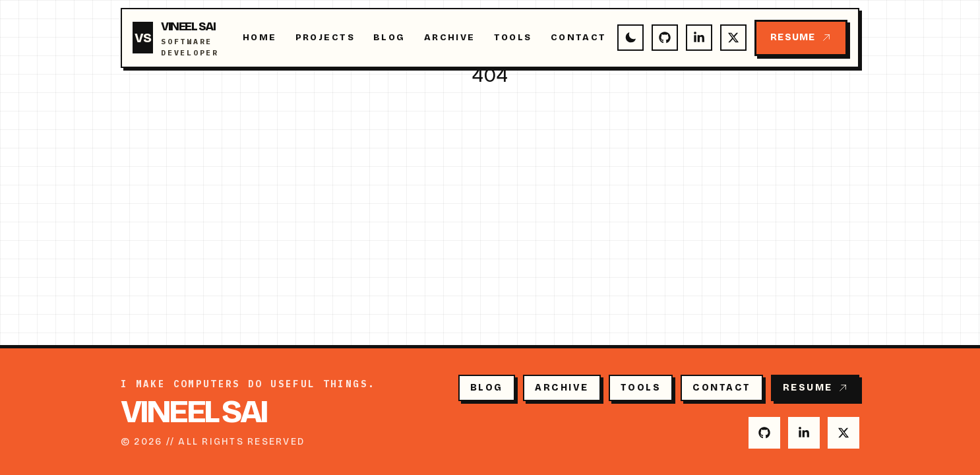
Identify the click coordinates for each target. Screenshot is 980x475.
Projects (325, 38)
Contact (579, 38)
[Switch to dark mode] (630, 38)
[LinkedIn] (699, 38)
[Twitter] (733, 38)
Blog (389, 38)
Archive (450, 38)
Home (260, 38)
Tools (513, 38)
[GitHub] (665, 38)
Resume (801, 37)
